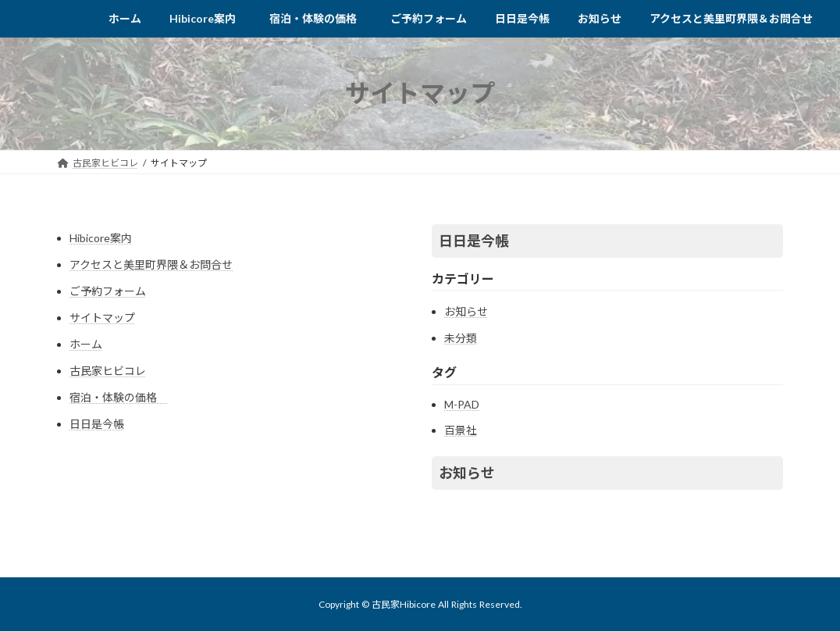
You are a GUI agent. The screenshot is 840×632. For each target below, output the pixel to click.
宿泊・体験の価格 (119, 397)
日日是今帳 (97, 424)
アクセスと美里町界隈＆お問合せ (151, 264)
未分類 (461, 338)
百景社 (461, 430)
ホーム (86, 344)
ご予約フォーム (108, 291)
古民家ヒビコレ (108, 371)
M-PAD (462, 404)
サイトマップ (102, 318)
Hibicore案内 (101, 238)
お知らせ (466, 311)
